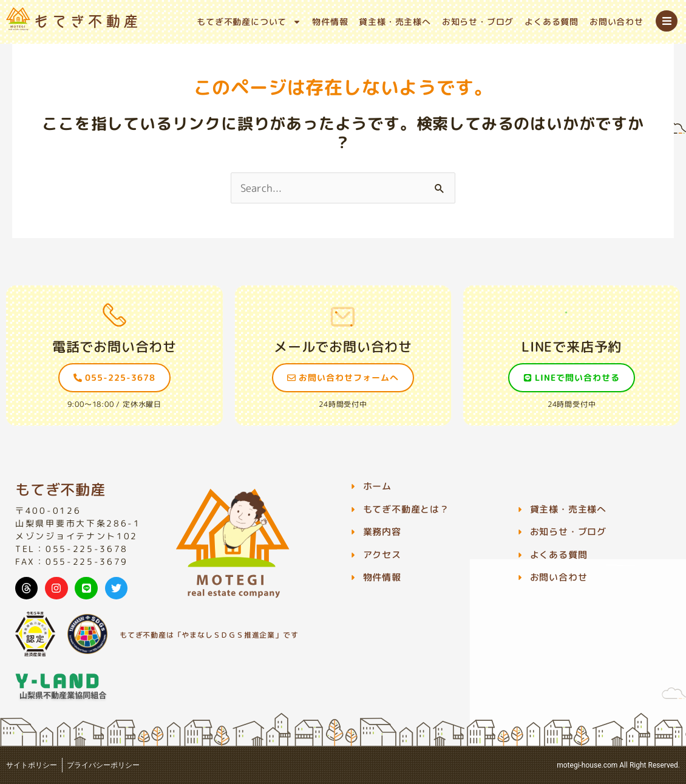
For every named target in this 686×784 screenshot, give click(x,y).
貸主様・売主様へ (395, 22)
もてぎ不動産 (60, 489)
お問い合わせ (616, 22)
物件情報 (330, 22)
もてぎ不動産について (249, 22)
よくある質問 (552, 22)
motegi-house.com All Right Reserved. (618, 765)
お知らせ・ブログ (478, 22)
